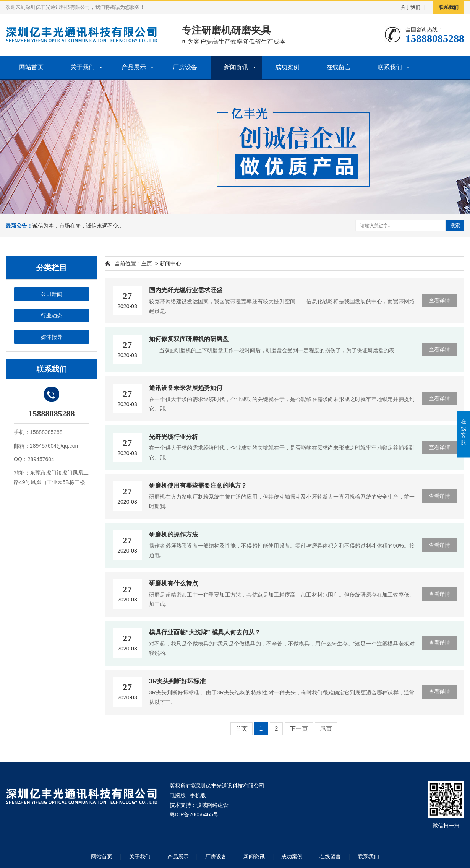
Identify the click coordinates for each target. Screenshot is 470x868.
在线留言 (339, 67)
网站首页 (31, 67)
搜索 (455, 225)
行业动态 (52, 315)
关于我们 (410, 7)
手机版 (198, 795)
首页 (241, 729)
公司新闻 (52, 294)
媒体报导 (52, 337)
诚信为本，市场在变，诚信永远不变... (78, 226)
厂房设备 (185, 67)
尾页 (326, 729)
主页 (147, 263)
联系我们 (449, 7)
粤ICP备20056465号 (194, 814)
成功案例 (287, 67)
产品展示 (134, 67)
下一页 (299, 729)
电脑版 (178, 795)
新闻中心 (170, 263)
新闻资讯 (236, 67)
